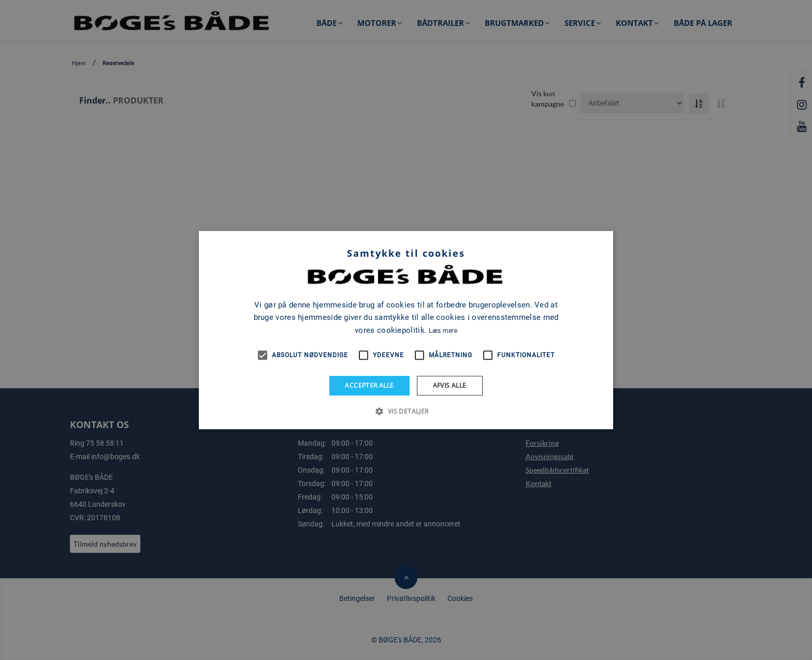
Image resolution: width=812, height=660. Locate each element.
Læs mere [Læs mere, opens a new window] (443, 331)
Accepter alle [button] (369, 385)
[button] (406, 411)
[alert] (406, 330)
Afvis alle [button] (450, 385)
